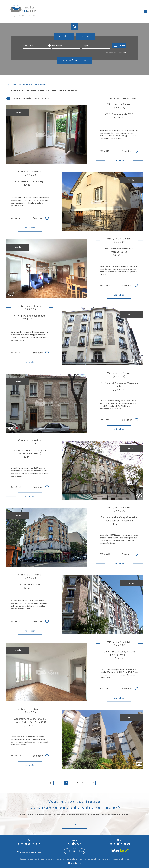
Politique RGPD (117, 859)
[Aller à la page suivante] (99, 783)
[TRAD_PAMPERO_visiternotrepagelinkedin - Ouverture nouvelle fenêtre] (82, 851)
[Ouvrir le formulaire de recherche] (119, 46)
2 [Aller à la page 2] (61, 783)
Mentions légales (89, 859)
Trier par (115, 99)
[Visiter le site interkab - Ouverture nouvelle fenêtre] (120, 850)
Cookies (126, 859)
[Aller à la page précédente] (50, 783)
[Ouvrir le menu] (145, 12)
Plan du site (78, 859)
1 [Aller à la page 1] (56, 783)
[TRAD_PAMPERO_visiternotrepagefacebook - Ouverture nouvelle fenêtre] (67, 851)
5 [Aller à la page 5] (77, 783)
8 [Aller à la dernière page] (93, 783)
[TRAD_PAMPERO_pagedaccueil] (23, 17)
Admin (99, 859)
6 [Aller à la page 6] (83, 783)
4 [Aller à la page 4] (72, 783)
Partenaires (106, 859)
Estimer (85, 36)
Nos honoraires (68, 859)
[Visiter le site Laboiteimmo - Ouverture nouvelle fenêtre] (75, 864)
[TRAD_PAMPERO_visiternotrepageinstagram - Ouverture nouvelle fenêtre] (75, 851)
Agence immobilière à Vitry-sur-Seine (22, 85)
